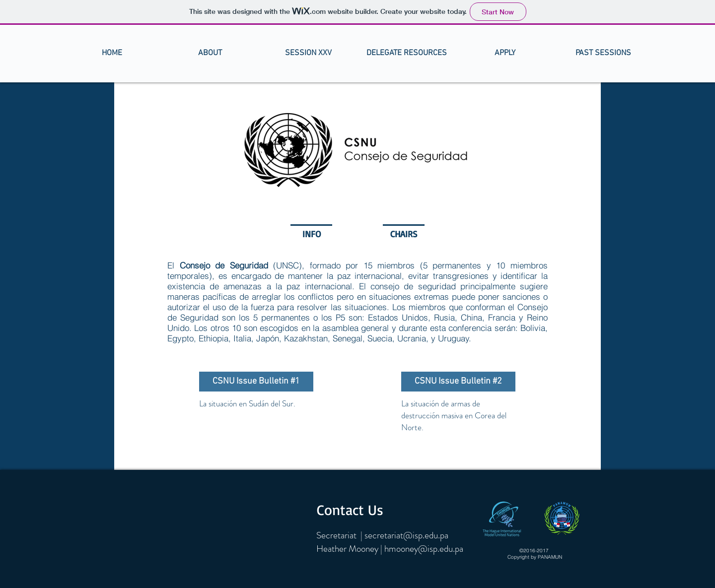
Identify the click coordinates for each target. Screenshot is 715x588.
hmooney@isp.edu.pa (424, 549)
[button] (210, 53)
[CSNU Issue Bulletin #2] (458, 382)
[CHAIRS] (404, 234)
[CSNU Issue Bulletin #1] (256, 382)
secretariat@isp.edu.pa (406, 535)
